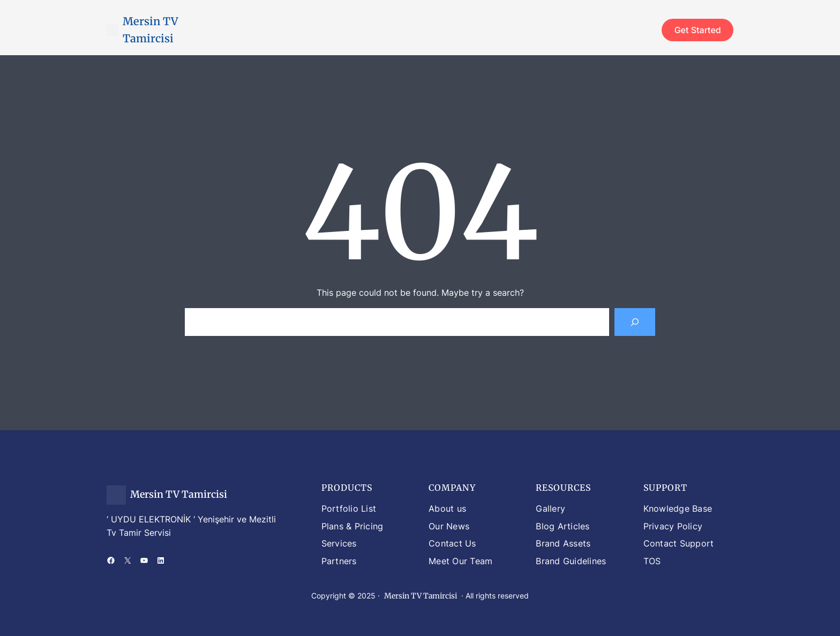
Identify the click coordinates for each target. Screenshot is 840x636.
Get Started (698, 30)
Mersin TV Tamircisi (179, 494)
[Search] (635, 322)
